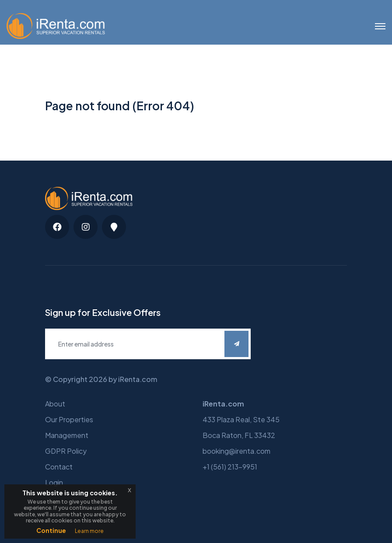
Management (67, 435)
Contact (59, 467)
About (55, 404)
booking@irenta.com (236, 451)
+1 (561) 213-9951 (230, 467)
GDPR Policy (66, 451)
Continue (51, 530)
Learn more (89, 531)
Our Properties (69, 419)
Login (54, 482)
